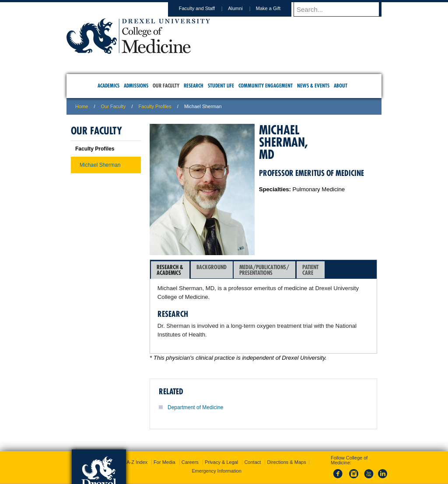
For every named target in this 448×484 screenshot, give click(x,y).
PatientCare (310, 270)
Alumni (244, 8)
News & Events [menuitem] (313, 86)
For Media (164, 441)
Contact (252, 441)
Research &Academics (170, 270)
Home (82, 106)
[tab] (170, 270)
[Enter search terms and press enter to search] (342, 9)
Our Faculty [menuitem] (166, 86)
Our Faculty (114, 106)
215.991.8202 (340, 469)
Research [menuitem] (194, 86)
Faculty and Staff (205, 8)
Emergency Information (217, 449)
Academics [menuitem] (108, 86)
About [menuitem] (341, 86)
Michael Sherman (100, 165)
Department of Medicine (195, 407)
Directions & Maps (286, 441)
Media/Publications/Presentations (264, 270)
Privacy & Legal (221, 441)
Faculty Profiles (155, 106)
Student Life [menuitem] (221, 86)
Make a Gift (276, 8)
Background (212, 270)
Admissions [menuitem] (136, 86)
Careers (190, 441)
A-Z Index (137, 441)
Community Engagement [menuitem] (266, 86)
